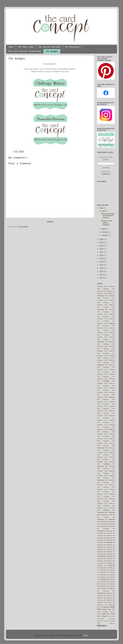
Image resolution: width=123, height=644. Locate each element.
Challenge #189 (109, 446)
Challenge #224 (109, 506)
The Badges (52, 51)
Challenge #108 (109, 307)
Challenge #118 (109, 321)
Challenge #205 (109, 473)
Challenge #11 (102, 309)
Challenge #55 (110, 549)
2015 (102, 271)
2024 (102, 242)
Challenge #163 (109, 404)
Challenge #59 (110, 554)
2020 (102, 255)
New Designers (102, 616)
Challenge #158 (109, 395)
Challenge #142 (102, 369)
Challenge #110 (109, 289)
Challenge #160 (109, 399)
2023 (102, 246)
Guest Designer (103, 612)
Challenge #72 (104, 570)
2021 (102, 252)
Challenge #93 (101, 598)
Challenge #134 (109, 349)
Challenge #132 (102, 346)
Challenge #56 (101, 552)
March (104, 229)
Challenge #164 (102, 406)
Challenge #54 (101, 549)
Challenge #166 (109, 409)
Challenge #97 (101, 602)
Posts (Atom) (23, 227)
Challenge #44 (110, 536)
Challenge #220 (102, 499)
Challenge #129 (109, 340)
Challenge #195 (102, 457)
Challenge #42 (110, 533)
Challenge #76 (104, 575)
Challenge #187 (102, 443)
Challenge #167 (102, 411)
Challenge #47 (101, 540)
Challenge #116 (102, 319)
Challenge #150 (102, 383)
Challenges (105, 607)
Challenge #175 (109, 422)
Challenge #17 (101, 291)
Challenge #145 (102, 374)
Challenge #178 (109, 427)
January (105, 235)
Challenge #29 (109, 517)
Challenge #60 (110, 556)
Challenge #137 (109, 353)
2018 (102, 262)
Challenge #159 (102, 397)
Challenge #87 (104, 589)
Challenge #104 (109, 303)
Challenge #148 (102, 379)
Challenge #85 (104, 586)
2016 (102, 268)
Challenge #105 (102, 305)
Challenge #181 (102, 434)
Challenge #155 (109, 390)
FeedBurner (106, 174)
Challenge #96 (110, 600)
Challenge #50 (101, 545)
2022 (102, 249)
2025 (102, 239)
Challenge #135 (102, 351)
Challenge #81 (104, 582)
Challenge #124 (102, 333)
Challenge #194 (109, 455)
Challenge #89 (109, 591)
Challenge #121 (102, 328)
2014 (102, 275)
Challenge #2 (109, 464)
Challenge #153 (102, 388)
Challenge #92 (110, 595)
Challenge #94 (110, 598)
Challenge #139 (109, 363)
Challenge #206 (102, 476)
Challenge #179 (102, 429)
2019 (102, 258)
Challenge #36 (104, 526)
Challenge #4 (101, 531)
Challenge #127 (102, 337)
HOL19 (113, 612)
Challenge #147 (109, 376)
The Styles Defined (49, 47)
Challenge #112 (109, 312)
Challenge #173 (102, 420)
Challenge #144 (109, 372)
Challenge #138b (109, 358)
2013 (102, 278)
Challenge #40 (110, 531)
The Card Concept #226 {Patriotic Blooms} (108, 216)
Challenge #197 (109, 459)
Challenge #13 (102, 342)
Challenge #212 (102, 485)
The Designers (73, 47)
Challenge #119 (102, 323)
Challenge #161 (102, 402)
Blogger (86, 635)
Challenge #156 (102, 392)
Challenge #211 (109, 482)
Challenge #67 (101, 563)
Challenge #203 (102, 471)
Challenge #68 (110, 563)
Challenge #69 (102, 566)
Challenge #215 (102, 489)
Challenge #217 (109, 492)
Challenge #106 (102, 286)
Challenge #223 (102, 503)
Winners (102, 626)
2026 (102, 208)
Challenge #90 (110, 593)
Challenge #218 (102, 494)
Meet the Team (109, 614)
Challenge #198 (102, 462)
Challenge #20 (102, 466)
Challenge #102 (102, 300)
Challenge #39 (109, 529)
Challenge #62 (101, 559)
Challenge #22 (109, 496)
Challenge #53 (110, 547)
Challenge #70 (104, 568)
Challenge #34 (104, 524)
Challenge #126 (109, 335)
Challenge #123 (109, 330)
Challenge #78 (104, 577)
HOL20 (99, 614)
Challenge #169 (109, 413)
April (103, 211)
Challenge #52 (101, 547)
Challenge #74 (104, 572)
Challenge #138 (102, 356)
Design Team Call (108, 609)
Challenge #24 (102, 512)
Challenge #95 (101, 600)
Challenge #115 (109, 316)
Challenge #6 (101, 556)
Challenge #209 (109, 478)
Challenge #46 (110, 538)
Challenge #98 (110, 602)
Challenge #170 (102, 416)
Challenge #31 (104, 522)
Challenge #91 (101, 595)
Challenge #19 (102, 448)
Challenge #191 (109, 450)
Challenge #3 (102, 519)
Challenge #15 (109, 381)
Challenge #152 (109, 386)
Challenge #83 (104, 584)
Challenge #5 (110, 542)
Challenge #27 (104, 515)
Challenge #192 (102, 452)
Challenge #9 (101, 593)
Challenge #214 (109, 487)
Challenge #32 (110, 291)
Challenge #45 (101, 538)
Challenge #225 (102, 508)
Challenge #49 (101, 542)
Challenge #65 (101, 561)
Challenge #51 (110, 545)
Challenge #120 (109, 326)
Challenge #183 (109, 436)
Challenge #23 (109, 510)
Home (11, 47)
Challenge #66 (110, 561)
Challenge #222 (109, 501)
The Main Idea (26, 47)
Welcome (112, 623)
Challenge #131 (109, 344)
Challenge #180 (109, 432)
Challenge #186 (109, 441)
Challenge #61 (101, 293)
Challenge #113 (102, 314)
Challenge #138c (102, 360)
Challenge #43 (101, 536)
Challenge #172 (109, 418)
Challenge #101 (109, 298)
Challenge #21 (102, 480)
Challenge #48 (110, 540)
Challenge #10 (102, 296)
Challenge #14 (102, 365)
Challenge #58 (101, 554)
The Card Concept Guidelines (25, 51)
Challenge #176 (102, 425)
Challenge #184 (102, 439)
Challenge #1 (111, 293)
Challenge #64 (110, 559)
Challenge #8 (104, 579)
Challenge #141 (109, 367)
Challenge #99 (102, 605)
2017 (102, 265)
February (105, 232)
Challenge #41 (101, 533)
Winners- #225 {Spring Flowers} (107, 223)
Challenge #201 (109, 469)
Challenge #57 (110, 552)
